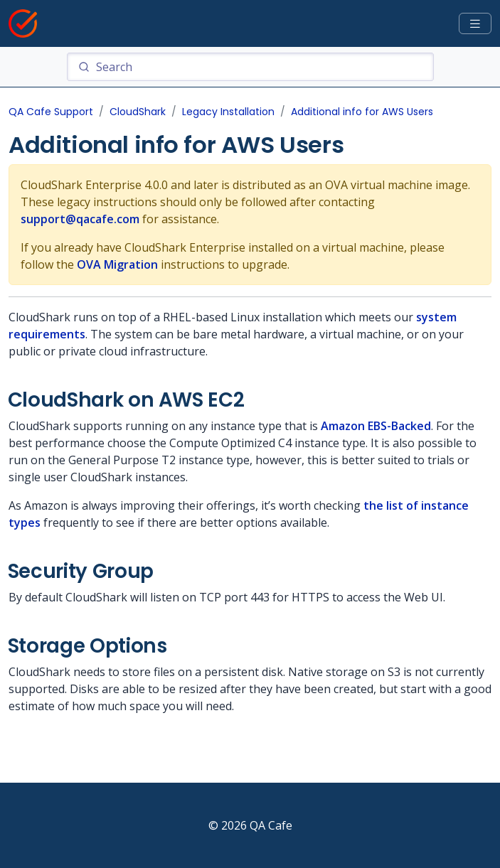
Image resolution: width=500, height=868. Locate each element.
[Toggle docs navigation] (475, 24)
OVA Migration (117, 264)
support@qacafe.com (80, 219)
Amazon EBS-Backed (376, 426)
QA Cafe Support (51, 112)
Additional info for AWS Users (362, 112)
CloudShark (138, 112)
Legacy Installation (228, 112)
